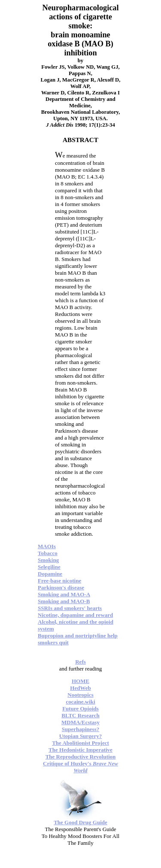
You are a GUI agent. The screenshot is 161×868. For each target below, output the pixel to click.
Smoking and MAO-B (64, 601)
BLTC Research (80, 715)
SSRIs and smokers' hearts (70, 608)
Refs (80, 662)
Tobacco (48, 553)
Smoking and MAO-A (64, 594)
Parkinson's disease (61, 587)
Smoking (48, 560)
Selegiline (49, 567)
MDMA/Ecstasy (80, 722)
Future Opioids (80, 709)
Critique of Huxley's (80, 767)
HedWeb (80, 688)
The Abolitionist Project (80, 743)
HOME (80, 681)
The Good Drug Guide (80, 822)
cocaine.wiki (80, 702)
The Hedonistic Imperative (80, 750)
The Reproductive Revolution (81, 757)
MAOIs (47, 546)
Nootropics (80, 695)
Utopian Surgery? (80, 736)
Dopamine (50, 574)
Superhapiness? (80, 729)
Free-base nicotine (59, 581)
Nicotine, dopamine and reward (75, 615)
